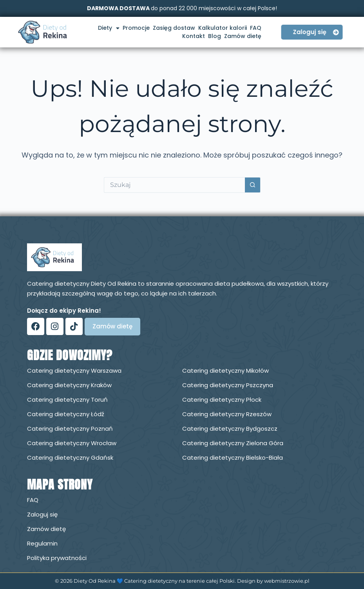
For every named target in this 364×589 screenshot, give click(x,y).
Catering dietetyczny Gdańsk (70, 458)
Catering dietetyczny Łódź (66, 414)
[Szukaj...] (174, 185)
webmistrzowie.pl (287, 581)
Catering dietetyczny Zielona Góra (233, 443)
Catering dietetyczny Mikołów (225, 371)
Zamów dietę (243, 36)
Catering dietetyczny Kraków (69, 385)
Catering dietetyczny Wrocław (72, 443)
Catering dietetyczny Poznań (70, 429)
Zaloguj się (42, 514)
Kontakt (194, 36)
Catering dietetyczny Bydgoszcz (230, 429)
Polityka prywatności (57, 558)
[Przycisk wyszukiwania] (253, 185)
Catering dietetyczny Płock (222, 400)
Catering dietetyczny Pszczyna (228, 385)
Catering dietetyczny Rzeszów (227, 414)
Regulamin (42, 543)
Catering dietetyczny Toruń (67, 400)
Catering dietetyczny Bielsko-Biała (233, 458)
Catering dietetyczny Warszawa (74, 371)
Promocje (136, 28)
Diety (109, 28)
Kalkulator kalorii (223, 28)
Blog (215, 36)
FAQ (256, 28)
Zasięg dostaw (174, 28)
